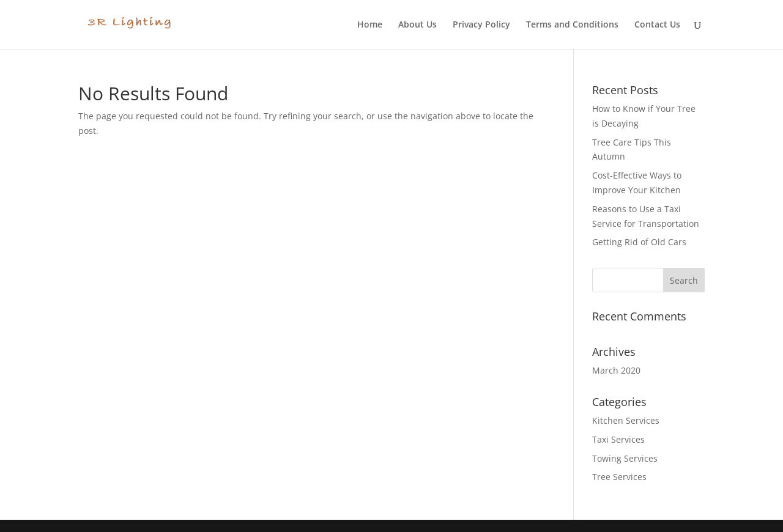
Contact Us (657, 25)
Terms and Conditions (572, 25)
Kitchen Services (626, 420)
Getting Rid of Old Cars (639, 242)
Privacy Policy (481, 25)
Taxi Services (618, 439)
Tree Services (619, 477)
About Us (417, 25)
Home (370, 25)
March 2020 (616, 370)
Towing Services (625, 458)
